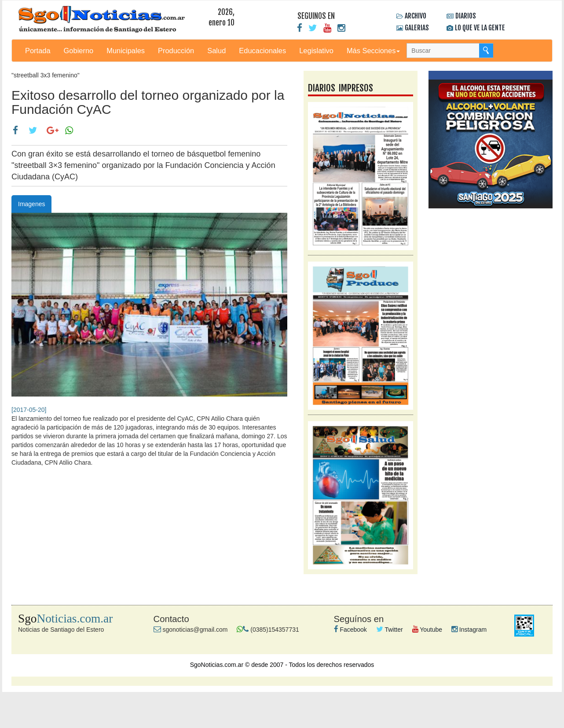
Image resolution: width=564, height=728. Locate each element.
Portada (38, 51)
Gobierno (79, 51)
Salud (216, 51)
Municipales (126, 51)
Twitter (390, 630)
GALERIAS (417, 28)
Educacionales (262, 51)
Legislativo (316, 51)
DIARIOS (466, 16)
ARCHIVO (416, 16)
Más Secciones (373, 51)
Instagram (469, 630)
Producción (176, 51)
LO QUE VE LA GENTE (480, 28)
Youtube (427, 630)
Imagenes (31, 204)
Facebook (350, 630)
